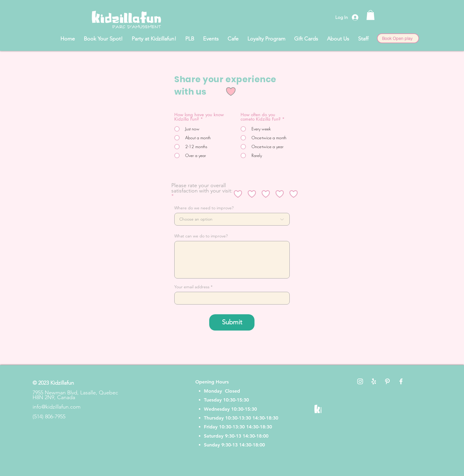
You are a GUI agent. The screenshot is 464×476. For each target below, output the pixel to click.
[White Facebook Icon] (401, 381)
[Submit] (232, 322)
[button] (370, 15)
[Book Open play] (398, 38)
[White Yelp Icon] (374, 381)
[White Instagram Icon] (360, 381)
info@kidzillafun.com (57, 407)
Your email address (192, 287)
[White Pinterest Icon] (387, 381)
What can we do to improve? (201, 236)
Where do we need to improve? (204, 208)
